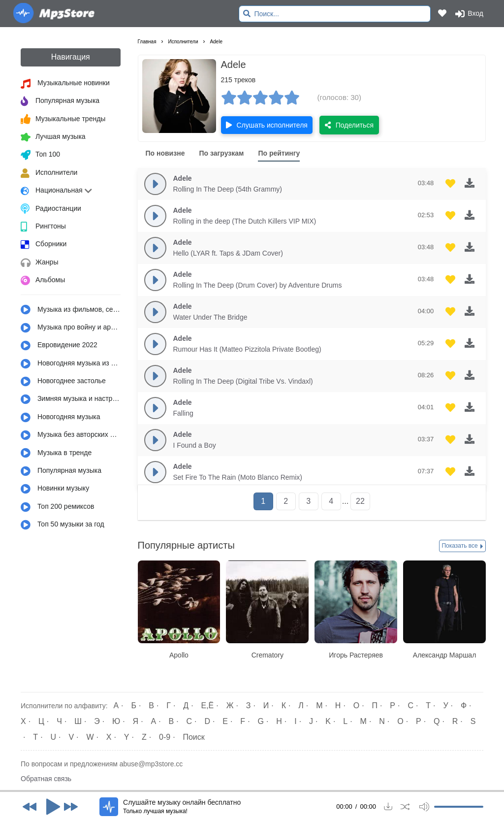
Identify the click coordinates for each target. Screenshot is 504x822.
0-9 (165, 737)
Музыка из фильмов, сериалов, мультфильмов (71, 310)
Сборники (44, 245)
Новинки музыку (55, 489)
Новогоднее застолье (63, 382)
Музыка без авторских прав (71, 435)
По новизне (165, 153)
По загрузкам (221, 153)
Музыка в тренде (56, 453)
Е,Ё (208, 706)
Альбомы (43, 281)
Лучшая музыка (53, 137)
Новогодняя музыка (61, 418)
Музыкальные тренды (63, 119)
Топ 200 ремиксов (58, 507)
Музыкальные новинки (65, 84)
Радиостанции (51, 209)
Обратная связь (46, 779)
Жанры (39, 263)
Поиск (193, 737)
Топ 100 (40, 155)
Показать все (462, 546)
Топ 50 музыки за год (63, 525)
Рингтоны (43, 227)
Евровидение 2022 (59, 346)
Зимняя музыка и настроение (71, 399)
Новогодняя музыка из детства (71, 364)
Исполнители (49, 173)
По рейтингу (279, 153)
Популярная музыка (60, 101)
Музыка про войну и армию (71, 328)
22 (360, 501)
